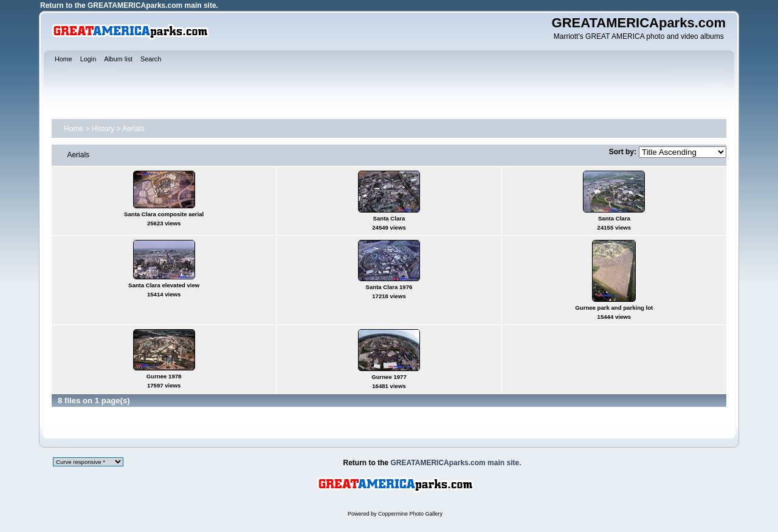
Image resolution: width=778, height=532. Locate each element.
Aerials (133, 129)
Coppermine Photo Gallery (410, 514)
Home (74, 129)
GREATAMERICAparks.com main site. (153, 5)
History (103, 129)
